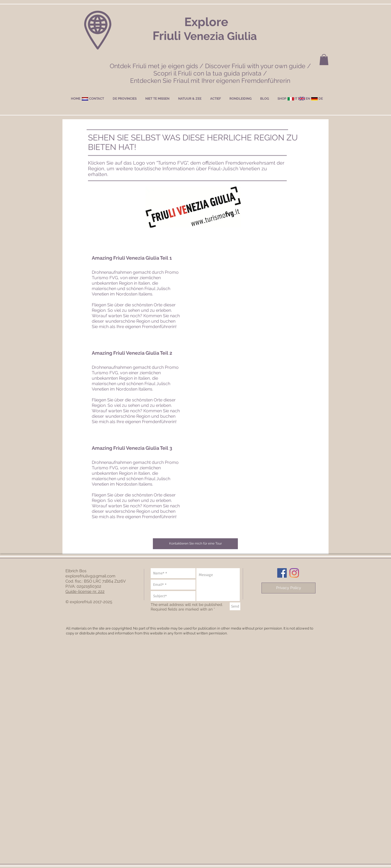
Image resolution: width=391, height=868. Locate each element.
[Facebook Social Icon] (282, 573)
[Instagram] (294, 573)
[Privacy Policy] (288, 588)
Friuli (168, 36)
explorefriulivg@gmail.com (90, 576)
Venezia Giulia (220, 36)
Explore (206, 22)
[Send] (235, 606)
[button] (324, 60)
